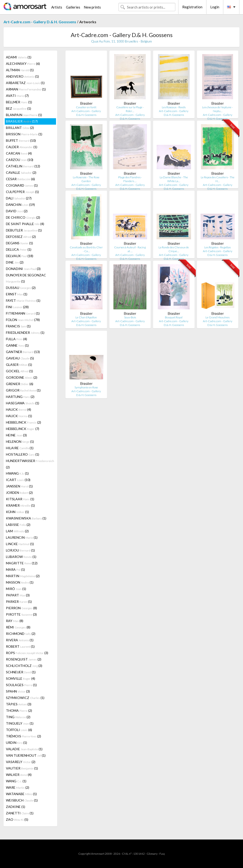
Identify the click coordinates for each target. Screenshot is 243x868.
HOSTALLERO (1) (23, 454)
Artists (57, 7)
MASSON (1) (20, 582)
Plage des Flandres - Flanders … (130, 179)
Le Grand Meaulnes (217, 317)
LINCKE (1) (20, 544)
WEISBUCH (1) (22, 800)
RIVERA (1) (20, 640)
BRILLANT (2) (20, 128)
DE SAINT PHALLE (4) (25, 224)
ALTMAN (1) (20, 70)
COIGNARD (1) (22, 185)
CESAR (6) (20, 179)
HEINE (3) (16, 435)
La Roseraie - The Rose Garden (86, 179)
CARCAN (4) (19, 153)
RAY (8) (15, 621)
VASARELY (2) (21, 762)
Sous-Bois (130, 317)
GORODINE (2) (22, 377)
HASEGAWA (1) (23, 403)
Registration (192, 7)
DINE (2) (15, 262)
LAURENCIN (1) (22, 537)
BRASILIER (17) (22, 121)
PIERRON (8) (21, 608)
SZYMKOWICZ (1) (25, 698)
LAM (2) (17, 531)
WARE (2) (18, 787)
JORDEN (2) (19, 493)
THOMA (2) (19, 710)
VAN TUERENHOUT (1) (26, 755)
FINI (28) (17, 307)
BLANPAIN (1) (24, 115)
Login (215, 7)
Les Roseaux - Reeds (174, 107)
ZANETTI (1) (20, 813)
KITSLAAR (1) (20, 499)
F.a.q (162, 854)
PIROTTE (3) (21, 614)
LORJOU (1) (20, 550)
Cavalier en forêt (86, 107)
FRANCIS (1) (18, 326)
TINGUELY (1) (20, 723)
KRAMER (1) (20, 505)
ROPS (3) (27, 653)
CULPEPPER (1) (22, 192)
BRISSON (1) (24, 134)
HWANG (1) (17, 473)
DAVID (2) (17, 211)
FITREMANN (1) (23, 313)
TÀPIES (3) (19, 704)
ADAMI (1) (19, 57)
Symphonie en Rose (86, 387)
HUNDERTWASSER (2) (30, 464)
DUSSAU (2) (21, 288)
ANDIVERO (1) (22, 76)
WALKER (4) (19, 775)
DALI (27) (19, 198)
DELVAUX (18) (20, 256)
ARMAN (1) (26, 89)
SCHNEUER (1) (21, 672)
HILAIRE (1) (20, 448)
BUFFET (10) (21, 140)
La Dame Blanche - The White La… (174, 179)
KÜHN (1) (17, 512)
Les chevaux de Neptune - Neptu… (217, 109)
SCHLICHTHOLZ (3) (24, 666)
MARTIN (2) (23, 576)
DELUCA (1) (19, 249)
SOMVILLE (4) (21, 678)
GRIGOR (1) (23, 390)
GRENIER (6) (20, 384)
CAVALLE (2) (21, 172)
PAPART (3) (18, 595)
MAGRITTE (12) (22, 563)
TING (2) (18, 717)
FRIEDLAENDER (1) (25, 333)
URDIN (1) (16, 743)
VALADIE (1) (24, 749)
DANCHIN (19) (20, 205)
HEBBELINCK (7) (23, 429)
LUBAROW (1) (21, 557)
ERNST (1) (17, 294)
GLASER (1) (19, 365)
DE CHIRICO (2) (23, 217)
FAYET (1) (23, 300)
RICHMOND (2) (21, 634)
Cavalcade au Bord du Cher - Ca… (86, 249)
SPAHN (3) (18, 691)
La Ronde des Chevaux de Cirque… (174, 249)
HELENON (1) (20, 441)
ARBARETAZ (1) (25, 83)
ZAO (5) (17, 819)
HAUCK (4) (19, 409)
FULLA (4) (16, 339)
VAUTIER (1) (22, 768)
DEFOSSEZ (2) (21, 237)
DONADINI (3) (23, 269)
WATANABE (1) (21, 794)
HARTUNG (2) (20, 397)
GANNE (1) (17, 345)
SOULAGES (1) (21, 685)
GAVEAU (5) (20, 358)
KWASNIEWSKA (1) (26, 518)
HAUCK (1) (19, 416)
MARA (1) (15, 569)
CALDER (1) (22, 147)
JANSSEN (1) (19, 486)
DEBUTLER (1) (24, 230)
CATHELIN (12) (23, 166)
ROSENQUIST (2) (24, 659)
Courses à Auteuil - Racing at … (130, 249)
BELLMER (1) (19, 102)
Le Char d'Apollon (86, 317)
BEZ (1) (19, 108)
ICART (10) (18, 480)
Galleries (73, 7)
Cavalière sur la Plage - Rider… (130, 109)
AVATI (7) (17, 96)
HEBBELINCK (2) (23, 422)
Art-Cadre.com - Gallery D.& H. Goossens (40, 22)
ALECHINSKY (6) (23, 64)
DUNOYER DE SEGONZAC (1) (26, 278)
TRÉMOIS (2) (23, 736)
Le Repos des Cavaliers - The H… (218, 179)
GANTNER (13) (23, 352)
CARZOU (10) (20, 160)
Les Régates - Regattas (217, 247)
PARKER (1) (19, 601)
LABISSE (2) (18, 525)
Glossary (152, 854)
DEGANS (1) (19, 243)
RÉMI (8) (18, 627)
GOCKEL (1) (19, 371)
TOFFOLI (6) (19, 730)
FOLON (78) (23, 320)
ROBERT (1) (20, 646)
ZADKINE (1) (16, 807)
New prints (92, 7)
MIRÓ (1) (16, 589)
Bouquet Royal (174, 317)
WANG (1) (16, 781)
